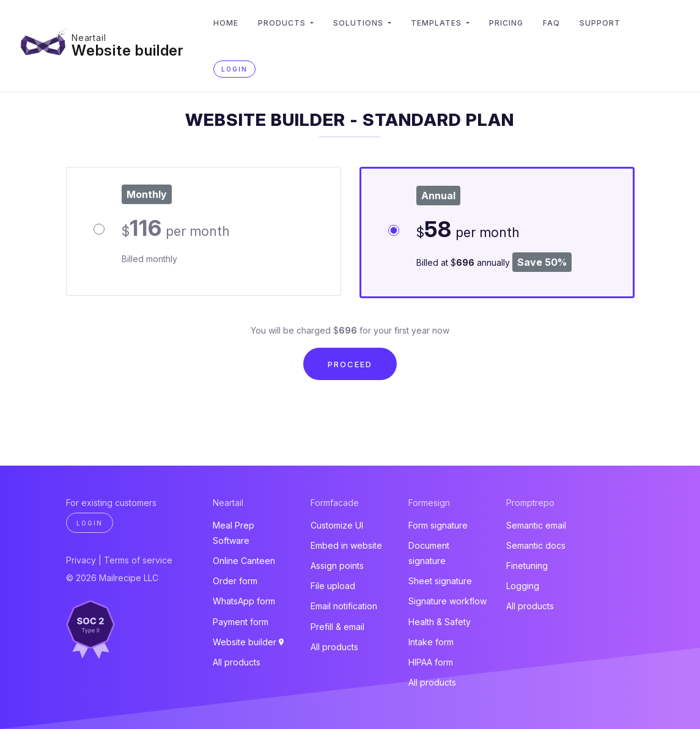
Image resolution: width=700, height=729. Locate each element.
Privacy (81, 560)
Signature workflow (448, 601)
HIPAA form (431, 662)
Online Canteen (244, 561)
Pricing (506, 23)
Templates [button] (437, 23)
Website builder (128, 50)
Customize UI (337, 525)
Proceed (350, 364)
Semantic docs (536, 545)
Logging (523, 586)
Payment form (241, 622)
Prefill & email (337, 627)
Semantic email (536, 525)
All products (237, 662)
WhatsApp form (244, 601)
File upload (333, 586)
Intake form (431, 642)
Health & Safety (440, 622)
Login (234, 69)
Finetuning (527, 566)
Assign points (337, 566)
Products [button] (283, 23)
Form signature (438, 525)
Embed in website (346, 545)
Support (600, 23)
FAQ (551, 23)
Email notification (344, 606)
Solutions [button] (359, 23)
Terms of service (138, 560)
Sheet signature (440, 581)
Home (226, 23)
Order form (235, 581)
